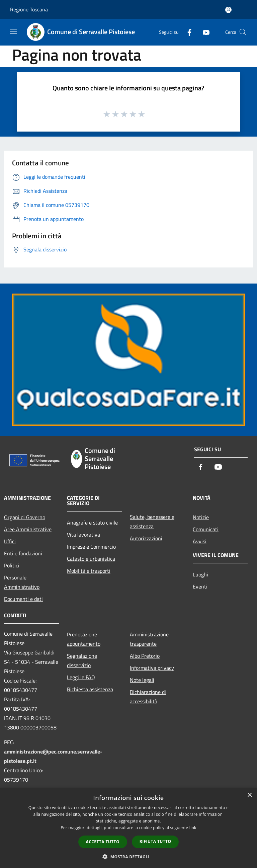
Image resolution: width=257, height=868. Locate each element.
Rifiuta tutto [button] (155, 841)
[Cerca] (243, 32)
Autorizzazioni (146, 538)
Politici (12, 565)
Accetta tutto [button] (103, 842)
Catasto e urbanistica (91, 559)
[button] (128, 857)
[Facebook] (187, 32)
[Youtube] (203, 32)
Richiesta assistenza (90, 689)
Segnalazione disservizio (82, 660)
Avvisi (200, 541)
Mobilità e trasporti (89, 571)
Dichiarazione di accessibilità (148, 697)
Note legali (142, 680)
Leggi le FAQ (81, 677)
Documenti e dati (23, 599)
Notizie (201, 517)
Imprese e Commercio (91, 547)
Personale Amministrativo (22, 582)
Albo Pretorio (145, 656)
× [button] (249, 795)
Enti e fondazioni (23, 553)
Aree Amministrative (28, 529)
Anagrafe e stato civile (92, 523)
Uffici (10, 541)
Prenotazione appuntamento (84, 639)
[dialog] (128, 828)
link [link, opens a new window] (193, 828)
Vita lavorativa (83, 535)
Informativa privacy (152, 668)
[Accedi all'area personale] (228, 10)
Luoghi (200, 574)
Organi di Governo (25, 517)
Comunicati (206, 529)
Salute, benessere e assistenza (152, 522)
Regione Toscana (29, 9)
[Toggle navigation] (13, 31)
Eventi (200, 586)
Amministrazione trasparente (149, 639)
